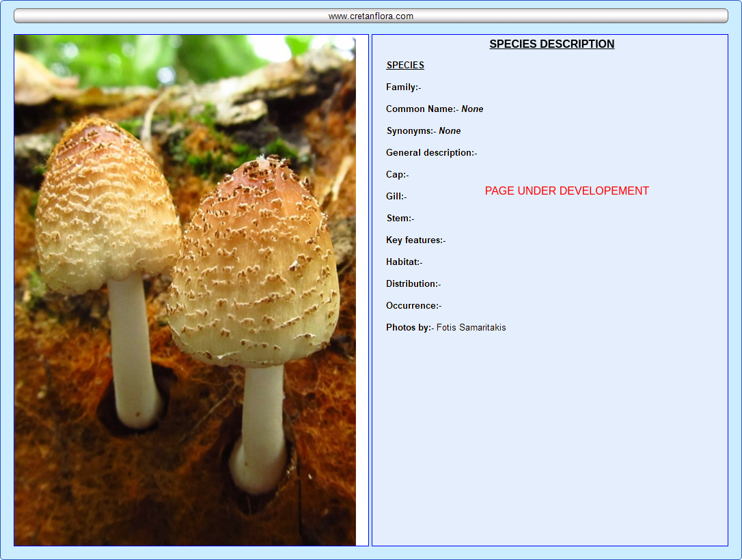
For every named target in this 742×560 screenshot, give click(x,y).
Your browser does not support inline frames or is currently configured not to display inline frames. (550, 290)
